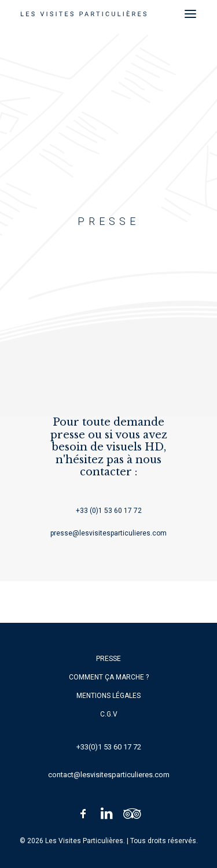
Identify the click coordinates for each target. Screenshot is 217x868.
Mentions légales (108, 696)
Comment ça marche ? (109, 677)
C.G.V (109, 714)
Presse (108, 659)
